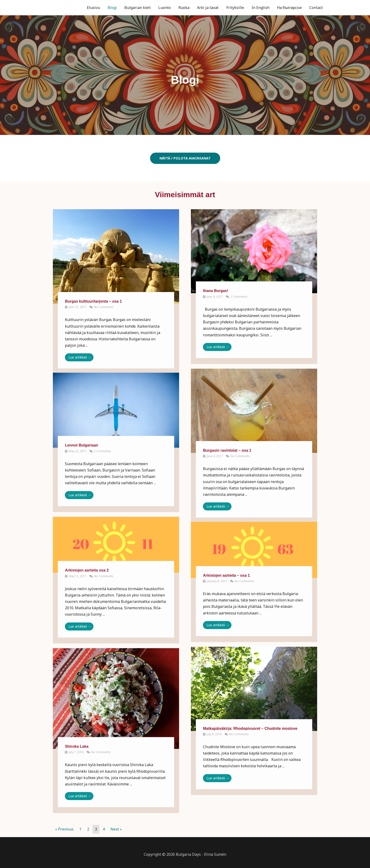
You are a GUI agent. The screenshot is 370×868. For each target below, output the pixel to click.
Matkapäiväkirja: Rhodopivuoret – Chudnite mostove (250, 728)
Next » (116, 829)
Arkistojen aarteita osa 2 (87, 570)
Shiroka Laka (77, 746)
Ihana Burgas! (216, 291)
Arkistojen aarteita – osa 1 (226, 575)
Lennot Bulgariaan (81, 445)
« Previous (64, 829)
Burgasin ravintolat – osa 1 (227, 450)
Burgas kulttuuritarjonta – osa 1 (93, 301)
